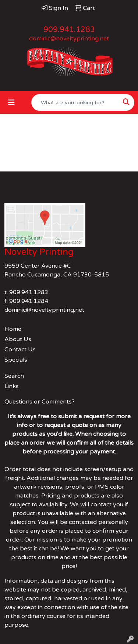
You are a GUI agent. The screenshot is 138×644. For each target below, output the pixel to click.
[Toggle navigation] (11, 103)
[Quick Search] (75, 102)
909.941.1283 (69, 30)
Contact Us (20, 350)
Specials (16, 360)
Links (12, 386)
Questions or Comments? (40, 402)
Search (14, 376)
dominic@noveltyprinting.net (69, 39)
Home (13, 329)
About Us (18, 339)
